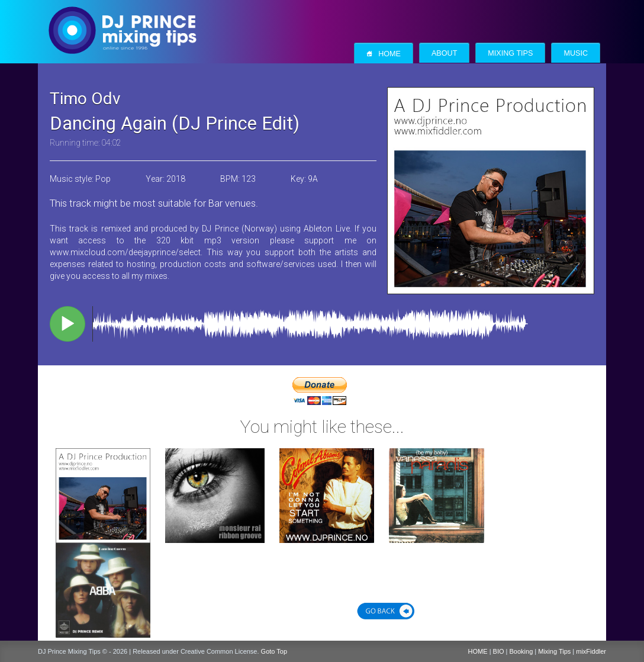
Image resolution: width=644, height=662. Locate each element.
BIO (499, 651)
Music (576, 53)
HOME (478, 651)
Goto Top (274, 651)
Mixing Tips (510, 53)
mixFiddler (591, 651)
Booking (521, 651)
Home (384, 54)
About (444, 53)
